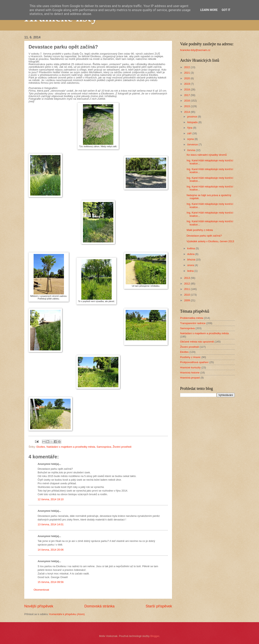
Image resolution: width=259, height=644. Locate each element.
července (193, 144)
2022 (187, 67)
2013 (187, 278)
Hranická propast (190, 378)
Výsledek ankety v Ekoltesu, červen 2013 (210, 241)
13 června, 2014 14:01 (51, 524)
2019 (187, 84)
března (192, 260)
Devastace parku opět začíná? (204, 236)
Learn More (209, 10)
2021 (187, 73)
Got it (226, 10)
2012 (187, 284)
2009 (187, 300)
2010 (187, 295)
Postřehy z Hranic (190, 357)
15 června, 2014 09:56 (51, 582)
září (190, 133)
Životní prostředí (122, 447)
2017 (187, 95)
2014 (187, 112)
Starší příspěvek (159, 606)
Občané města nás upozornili (197, 342)
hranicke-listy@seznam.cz (195, 50)
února (191, 265)
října (190, 128)
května (191, 248)
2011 (187, 289)
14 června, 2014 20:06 (51, 550)
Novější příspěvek (39, 606)
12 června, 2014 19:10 (51, 499)
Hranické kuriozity (190, 367)
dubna (191, 254)
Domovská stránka (99, 606)
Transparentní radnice (193, 323)
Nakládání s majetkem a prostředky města (71, 447)
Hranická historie (190, 373)
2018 (187, 89)
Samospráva (104, 447)
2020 (187, 78)
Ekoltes (41, 447)
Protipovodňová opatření (194, 362)
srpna (191, 139)
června (191, 150)
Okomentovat (41, 590)
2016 (187, 101)
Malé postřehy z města (200, 230)
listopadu (193, 122)
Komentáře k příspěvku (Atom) (67, 614)
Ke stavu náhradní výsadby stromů (207, 155)
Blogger (155, 636)
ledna (191, 271)
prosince (192, 117)
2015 (187, 106)
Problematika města (192, 318)
